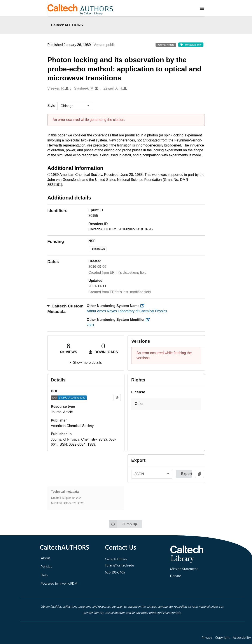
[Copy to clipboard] (117, 398)
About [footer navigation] (45, 558)
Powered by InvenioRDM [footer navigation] (59, 584)
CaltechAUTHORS (67, 25)
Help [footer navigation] (44, 575)
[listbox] (75, 106)
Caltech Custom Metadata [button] (66, 309)
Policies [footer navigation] (46, 567)
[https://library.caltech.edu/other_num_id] (149, 320)
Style (51, 106)
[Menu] (202, 8)
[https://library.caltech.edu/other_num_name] (144, 306)
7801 (91, 325)
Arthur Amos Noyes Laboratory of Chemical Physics (127, 311)
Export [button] (186, 474)
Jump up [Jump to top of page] (123, 524)
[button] (166, 404)
